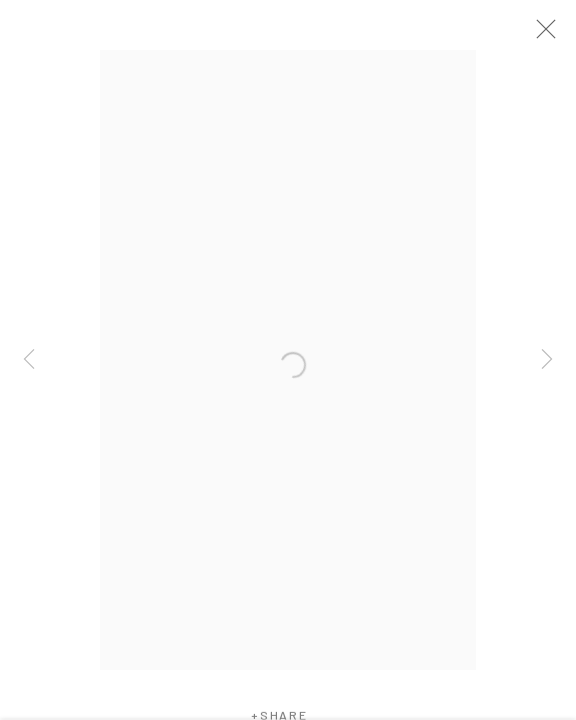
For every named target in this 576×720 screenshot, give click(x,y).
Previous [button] (29, 360)
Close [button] (558, 35)
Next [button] (547, 360)
